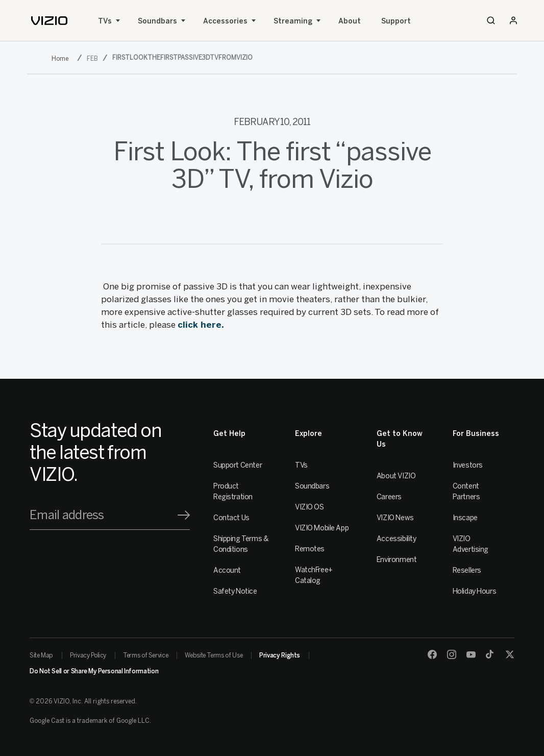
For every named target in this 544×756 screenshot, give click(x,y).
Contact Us (231, 518)
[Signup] (184, 515)
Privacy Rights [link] (280, 655)
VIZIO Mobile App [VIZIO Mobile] (322, 528)
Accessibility (397, 539)
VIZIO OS (310, 507)
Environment (397, 560)
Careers (389, 497)
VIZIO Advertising (471, 544)
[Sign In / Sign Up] (513, 20)
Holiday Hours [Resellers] (475, 591)
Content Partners (466, 492)
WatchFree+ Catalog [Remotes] (314, 575)
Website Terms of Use (214, 655)
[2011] (62, 58)
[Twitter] (510, 654)
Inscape (465, 518)
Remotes (310, 549)
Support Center (238, 465)
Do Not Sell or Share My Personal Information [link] (94, 671)
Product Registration (233, 492)
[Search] (491, 20)
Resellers (467, 570)
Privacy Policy (88, 655)
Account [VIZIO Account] (227, 570)
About (350, 21)
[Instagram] (452, 654)
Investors (468, 465)
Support (396, 21)
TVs (105, 21)
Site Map (41, 655)
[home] (49, 21)
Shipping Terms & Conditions (241, 544)
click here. (202, 325)
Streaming (293, 21)
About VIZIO (396, 476)
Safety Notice (235, 591)
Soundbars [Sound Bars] (157, 21)
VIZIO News (395, 518)
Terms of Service (145, 655)
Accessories (225, 21)
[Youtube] (471, 654)
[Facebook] (432, 654)
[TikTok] (490, 654)
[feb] (93, 58)
